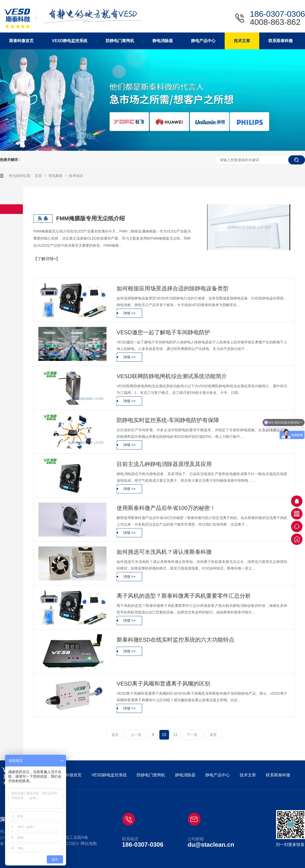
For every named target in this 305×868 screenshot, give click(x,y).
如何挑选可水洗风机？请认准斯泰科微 (164, 552)
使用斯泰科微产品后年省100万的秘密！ (166, 508)
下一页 (192, 735)
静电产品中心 (218, 775)
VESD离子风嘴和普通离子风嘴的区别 (163, 684)
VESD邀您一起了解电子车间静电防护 (163, 332)
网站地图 (89, 844)
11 (175, 735)
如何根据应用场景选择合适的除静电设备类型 (173, 288)
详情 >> (129, 313)
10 (164, 735)
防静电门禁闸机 (151, 775)
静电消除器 (185, 775)
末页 (213, 735)
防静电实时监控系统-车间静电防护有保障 (168, 420)
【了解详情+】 (47, 259)
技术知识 (76, 176)
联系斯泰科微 (278, 775)
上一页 (136, 735)
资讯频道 (56, 176)
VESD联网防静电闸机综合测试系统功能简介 (172, 376)
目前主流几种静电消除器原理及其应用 (164, 464)
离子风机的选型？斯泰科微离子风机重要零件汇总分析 (184, 596)
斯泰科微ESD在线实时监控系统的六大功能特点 (176, 640)
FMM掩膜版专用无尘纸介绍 (90, 218)
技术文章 (248, 775)
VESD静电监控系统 (109, 775)
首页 (39, 176)
